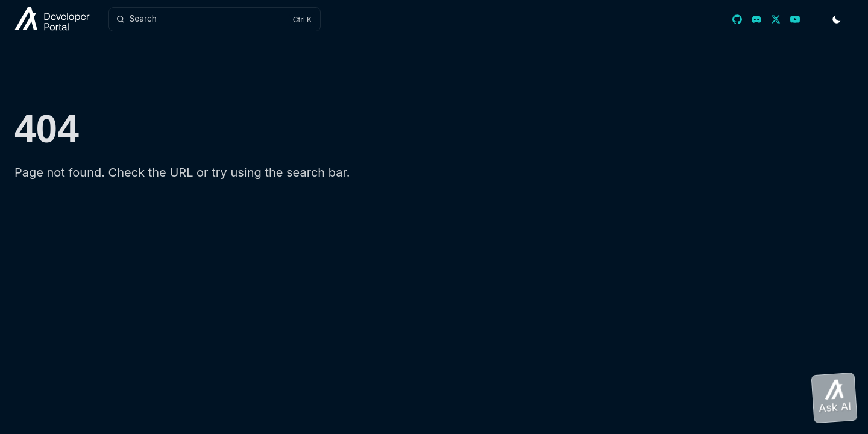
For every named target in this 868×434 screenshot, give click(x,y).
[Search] (215, 19)
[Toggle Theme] (837, 19)
